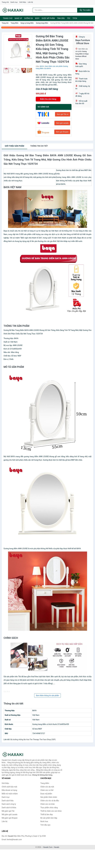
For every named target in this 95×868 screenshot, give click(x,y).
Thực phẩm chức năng (49, 808)
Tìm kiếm (85, 10)
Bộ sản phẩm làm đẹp (49, 818)
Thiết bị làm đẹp (47, 814)
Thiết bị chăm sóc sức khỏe (51, 811)
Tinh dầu (61, 18)
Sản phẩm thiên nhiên (49, 797)
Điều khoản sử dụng (9, 790)
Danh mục (14, 2)
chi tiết (39, 146)
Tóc (69, 18)
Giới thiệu (23, 2)
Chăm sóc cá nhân (48, 804)
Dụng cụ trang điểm (27, 23)
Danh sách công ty (9, 804)
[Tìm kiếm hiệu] (55, 10)
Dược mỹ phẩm (48, 18)
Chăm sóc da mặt (47, 787)
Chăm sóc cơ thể (47, 790)
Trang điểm (14, 23)
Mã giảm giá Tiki (8, 811)
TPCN (75, 18)
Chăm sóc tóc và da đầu (50, 801)
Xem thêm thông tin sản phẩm (47, 696)
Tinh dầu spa (45, 825)
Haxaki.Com (48, 847)
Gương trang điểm (42, 23)
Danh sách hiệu (8, 801)
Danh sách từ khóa (9, 808)
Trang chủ (5, 2)
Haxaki (56, 847)
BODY (37, 18)
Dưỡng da (29, 18)
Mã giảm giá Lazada (10, 814)
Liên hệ (30, 2)
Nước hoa (44, 821)
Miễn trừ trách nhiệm (10, 794)
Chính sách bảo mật (9, 787)
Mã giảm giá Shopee (10, 818)
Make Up (18, 18)
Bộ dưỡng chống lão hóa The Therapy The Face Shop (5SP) (33, 740)
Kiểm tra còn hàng (48, 99)
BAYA (42, 66)
